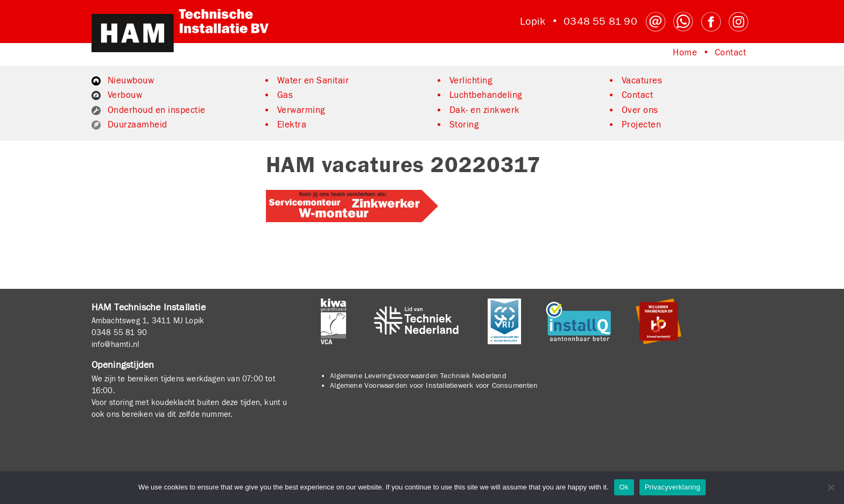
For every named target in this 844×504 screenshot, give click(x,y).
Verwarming (301, 110)
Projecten (642, 125)
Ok (624, 487)
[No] (831, 487)
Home (685, 53)
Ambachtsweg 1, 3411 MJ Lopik (148, 321)
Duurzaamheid (138, 125)
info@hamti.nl (115, 344)
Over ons (640, 110)
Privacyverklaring (673, 487)
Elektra (292, 125)
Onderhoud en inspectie (157, 110)
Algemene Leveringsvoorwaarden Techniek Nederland (418, 376)
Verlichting (471, 81)
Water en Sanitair (313, 81)
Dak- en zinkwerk (485, 110)
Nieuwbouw (131, 81)
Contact (731, 53)
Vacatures (642, 81)
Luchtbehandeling (486, 95)
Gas (285, 95)
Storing (464, 125)
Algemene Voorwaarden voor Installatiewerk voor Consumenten (434, 386)
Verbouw (125, 95)
